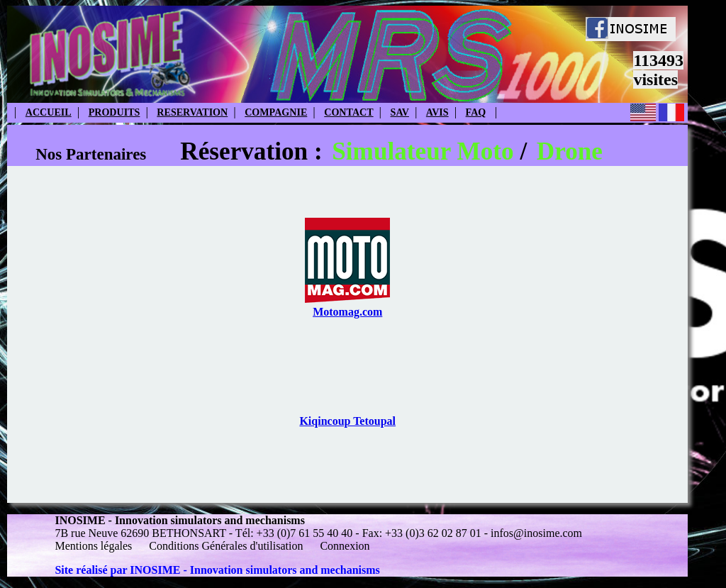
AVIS (437, 112)
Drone (570, 151)
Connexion (345, 546)
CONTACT (348, 112)
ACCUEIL (49, 112)
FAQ (476, 112)
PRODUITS (115, 112)
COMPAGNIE (276, 112)
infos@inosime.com (536, 533)
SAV (400, 112)
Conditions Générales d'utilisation (226, 546)
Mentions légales (95, 546)
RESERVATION (192, 112)
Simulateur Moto (423, 151)
